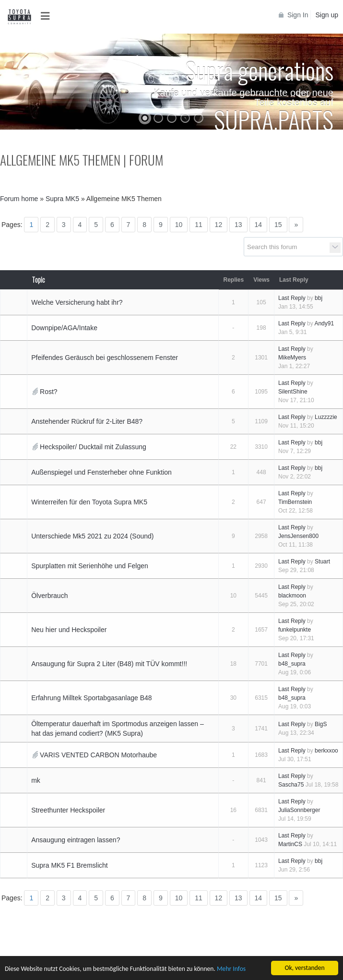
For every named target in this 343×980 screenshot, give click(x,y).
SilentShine (293, 392)
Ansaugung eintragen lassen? (76, 840)
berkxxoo (326, 751)
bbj (319, 298)
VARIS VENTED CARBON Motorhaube (98, 755)
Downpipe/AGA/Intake (64, 328)
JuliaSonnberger (299, 810)
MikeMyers (292, 358)
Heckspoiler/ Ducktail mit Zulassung (93, 447)
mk (36, 780)
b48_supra (292, 664)
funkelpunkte (295, 630)
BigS (321, 724)
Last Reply (292, 298)
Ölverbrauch (49, 596)
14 (259, 225)
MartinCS (290, 844)
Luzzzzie (326, 417)
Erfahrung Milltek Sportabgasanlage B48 (91, 698)
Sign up (327, 15)
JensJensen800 (298, 536)
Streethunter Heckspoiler (68, 810)
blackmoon (292, 596)
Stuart (322, 562)
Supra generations (259, 70)
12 (219, 225)
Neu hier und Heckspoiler (69, 630)
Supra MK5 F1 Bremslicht (70, 865)
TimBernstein (295, 502)
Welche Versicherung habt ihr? (77, 302)
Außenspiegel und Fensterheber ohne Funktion (101, 472)
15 (278, 225)
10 (179, 225)
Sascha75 (291, 785)
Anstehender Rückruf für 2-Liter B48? (87, 421)
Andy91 (324, 323)
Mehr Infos (231, 969)
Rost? (49, 392)
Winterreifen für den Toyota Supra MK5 (89, 502)
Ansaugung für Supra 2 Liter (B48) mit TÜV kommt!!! (109, 664)
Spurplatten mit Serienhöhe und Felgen (90, 566)
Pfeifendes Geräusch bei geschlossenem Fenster (105, 358)
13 (238, 225)
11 (199, 225)
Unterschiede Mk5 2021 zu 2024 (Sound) (92, 536)
